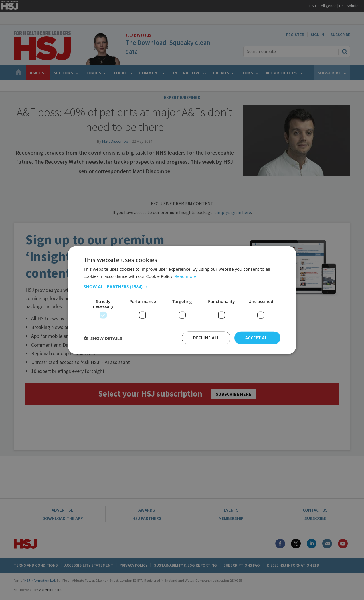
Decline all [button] (206, 338)
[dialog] (182, 300)
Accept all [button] (257, 338)
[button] (182, 286)
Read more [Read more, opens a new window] (186, 276)
